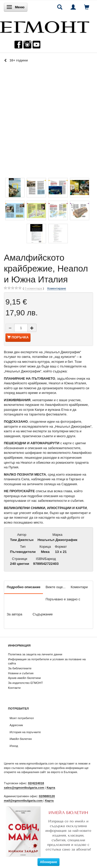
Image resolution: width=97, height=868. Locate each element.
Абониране (49, 862)
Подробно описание (24, 587)
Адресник (16, 725)
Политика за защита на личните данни (35, 654)
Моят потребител (22, 718)
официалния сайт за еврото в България (49, 772)
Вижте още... (55, 587)
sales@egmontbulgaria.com (24, 787)
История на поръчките (25, 732)
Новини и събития (21, 673)
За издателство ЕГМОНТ (25, 683)
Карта (51, 787)
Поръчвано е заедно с (63, 599)
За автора (14, 614)
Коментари (79, 587)
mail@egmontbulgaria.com (23, 800)
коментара (33, 288)
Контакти (14, 688)
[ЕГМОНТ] (45, 26)
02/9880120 (47, 796)
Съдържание (43, 614)
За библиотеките (20, 668)
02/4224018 (36, 783)
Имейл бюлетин (21, 739)
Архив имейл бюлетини (24, 678)
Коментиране (57, 288)
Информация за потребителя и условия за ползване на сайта (47, 661)
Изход (14, 746)
